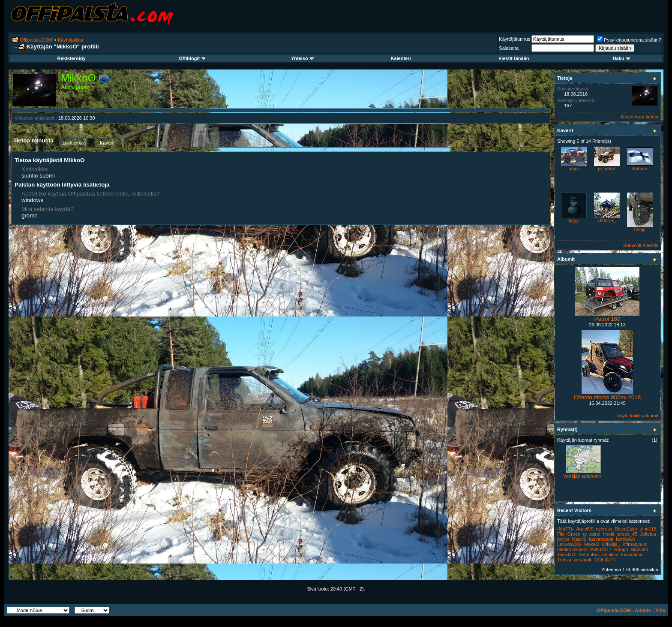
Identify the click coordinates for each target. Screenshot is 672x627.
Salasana (509, 48)
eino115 (648, 529)
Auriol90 (585, 529)
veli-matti (583, 560)
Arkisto (643, 610)
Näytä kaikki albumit (637, 416)
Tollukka (610, 555)
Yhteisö (302, 58)
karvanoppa (601, 539)
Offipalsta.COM (36, 40)
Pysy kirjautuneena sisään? (629, 40)
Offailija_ (607, 220)
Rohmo (640, 169)
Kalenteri (400, 58)
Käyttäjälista (70, 40)
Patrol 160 (607, 319)
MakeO (592, 544)
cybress (604, 529)
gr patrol (606, 169)
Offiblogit (192, 58)
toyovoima (632, 555)
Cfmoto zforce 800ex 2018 (607, 397)
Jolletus (648, 534)
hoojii (640, 229)
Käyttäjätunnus (514, 39)
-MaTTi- (565, 529)
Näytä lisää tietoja (640, 117)
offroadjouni (635, 544)
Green (574, 534)
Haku (621, 58)
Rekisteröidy (72, 58)
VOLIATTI (606, 560)
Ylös (660, 610)
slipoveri (639, 549)
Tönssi (564, 560)
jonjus (574, 169)
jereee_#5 (627, 534)
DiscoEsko (626, 529)
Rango (621, 549)
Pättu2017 (601, 549)
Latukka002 (569, 544)
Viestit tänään (514, 58)
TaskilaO (566, 555)
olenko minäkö (572, 549)
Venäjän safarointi (582, 476)
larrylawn (625, 539)
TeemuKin (588, 555)
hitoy (574, 221)
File (561, 534)
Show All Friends (641, 245)
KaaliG (579, 539)
